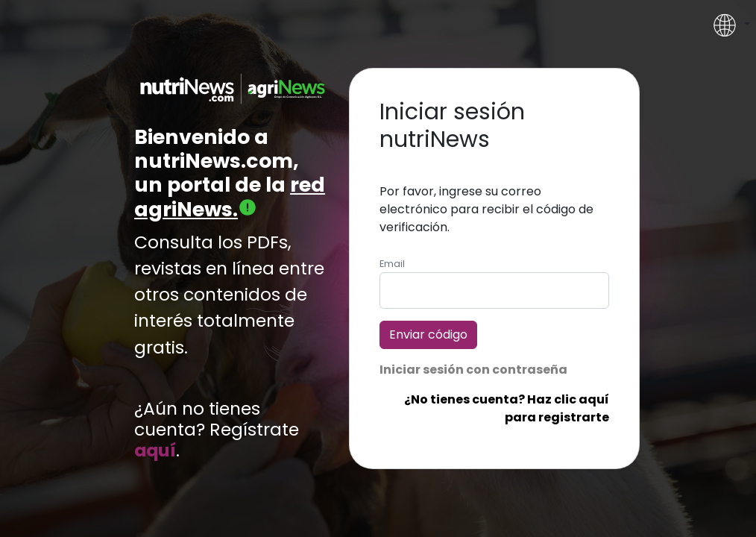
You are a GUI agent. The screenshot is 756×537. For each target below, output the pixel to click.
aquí (155, 450)
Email (392, 264)
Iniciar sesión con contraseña (473, 370)
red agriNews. (230, 197)
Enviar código (428, 335)
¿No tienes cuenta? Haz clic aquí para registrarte (507, 408)
